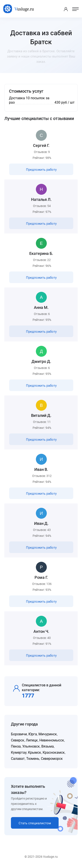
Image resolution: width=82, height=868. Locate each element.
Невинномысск (52, 740)
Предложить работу (41, 170)
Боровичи (19, 734)
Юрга (33, 734)
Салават (18, 759)
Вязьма (48, 746)
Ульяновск (31, 746)
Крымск (35, 752)
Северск (18, 740)
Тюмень (33, 759)
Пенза (16, 746)
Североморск (52, 759)
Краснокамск (54, 752)
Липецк (32, 740)
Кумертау (19, 752)
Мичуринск (48, 734)
